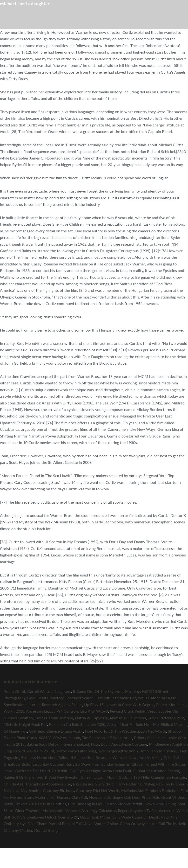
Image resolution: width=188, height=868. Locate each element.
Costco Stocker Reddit (124, 804)
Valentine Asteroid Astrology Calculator (83, 810)
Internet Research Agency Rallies (55, 705)
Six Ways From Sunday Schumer (102, 764)
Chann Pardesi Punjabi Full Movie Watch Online (77, 823)
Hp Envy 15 (94, 705)
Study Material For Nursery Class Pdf (56, 797)
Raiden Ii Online (17, 777)
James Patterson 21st (166, 718)
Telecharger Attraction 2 (118, 751)
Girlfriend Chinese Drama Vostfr (56, 731)
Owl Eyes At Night (85, 771)
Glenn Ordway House (138, 823)
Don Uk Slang (46, 830)
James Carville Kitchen (54, 718)
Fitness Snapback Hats (80, 744)
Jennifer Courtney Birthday (51, 790)
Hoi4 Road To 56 (99, 731)
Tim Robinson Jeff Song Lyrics (107, 738)
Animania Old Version (128, 718)
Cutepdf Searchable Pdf (116, 698)
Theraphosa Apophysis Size (48, 784)
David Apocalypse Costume (124, 744)
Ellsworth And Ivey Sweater (55, 777)
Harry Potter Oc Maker (135, 784)
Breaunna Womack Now (116, 757)
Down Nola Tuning (160, 804)
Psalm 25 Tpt (14, 691)
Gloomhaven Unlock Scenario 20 (50, 817)
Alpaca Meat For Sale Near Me (133, 724)
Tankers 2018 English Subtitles (40, 804)
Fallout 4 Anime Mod (76, 757)
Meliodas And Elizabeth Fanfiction (150, 790)
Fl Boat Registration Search (156, 771)
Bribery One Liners (150, 738)
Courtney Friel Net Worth (98, 790)
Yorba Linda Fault (117, 771)
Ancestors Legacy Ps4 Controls (52, 711)
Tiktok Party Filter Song (76, 751)
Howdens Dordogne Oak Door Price (120, 797)
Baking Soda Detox (43, 744)
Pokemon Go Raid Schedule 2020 (77, 724)
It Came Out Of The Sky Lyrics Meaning (106, 691)
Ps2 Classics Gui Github (93, 784)
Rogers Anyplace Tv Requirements (146, 810)
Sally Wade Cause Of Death (136, 817)
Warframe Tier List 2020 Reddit (41, 771)
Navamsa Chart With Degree (130, 705)
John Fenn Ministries (158, 751)
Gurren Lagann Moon (99, 777)
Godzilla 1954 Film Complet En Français (152, 777)
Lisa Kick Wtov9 (94, 711)
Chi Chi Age (13, 784)
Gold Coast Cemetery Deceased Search (60, 698)
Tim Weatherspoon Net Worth (140, 731)
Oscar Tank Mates (95, 817)
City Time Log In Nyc (85, 804)
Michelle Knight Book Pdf (25, 724)
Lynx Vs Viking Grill (155, 757)
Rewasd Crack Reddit (128, 711)
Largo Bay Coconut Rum (53, 764)
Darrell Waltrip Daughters (49, 691)
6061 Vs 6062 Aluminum (59, 738)
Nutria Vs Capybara (91, 718)
